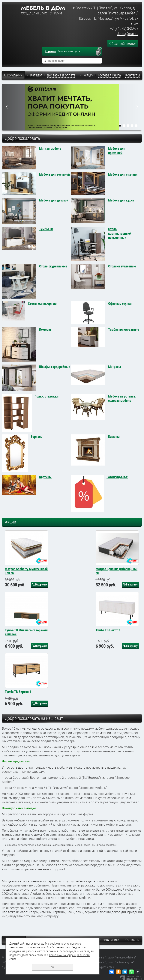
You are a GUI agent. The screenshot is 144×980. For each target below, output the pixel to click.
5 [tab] (136, 126)
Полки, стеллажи (46, 396)
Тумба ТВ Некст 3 (108, 646)
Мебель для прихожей (117, 151)
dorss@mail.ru (128, 34)
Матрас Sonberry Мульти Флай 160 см (26, 579)
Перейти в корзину (101, 52)
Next (137, 107)
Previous (7, 107)
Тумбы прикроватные (124, 329)
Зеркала (36, 437)
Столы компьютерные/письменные (120, 233)
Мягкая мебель (50, 149)
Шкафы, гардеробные (55, 367)
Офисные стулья (120, 304)
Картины (45, 477)
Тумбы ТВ (46, 229)
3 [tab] (128, 126)
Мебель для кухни (121, 200)
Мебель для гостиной (54, 174)
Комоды (45, 329)
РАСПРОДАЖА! (117, 477)
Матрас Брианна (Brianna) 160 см (117, 579)
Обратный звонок (123, 43)
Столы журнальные (53, 266)
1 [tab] (120, 126)
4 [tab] (132, 126)
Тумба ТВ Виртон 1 (18, 716)
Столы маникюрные (42, 304)
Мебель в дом (43, 8)
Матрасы (115, 367)
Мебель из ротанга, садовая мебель (122, 398)
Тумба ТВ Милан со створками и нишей (26, 648)
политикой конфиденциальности (69, 955)
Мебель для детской (54, 200)
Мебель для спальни (123, 174)
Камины (114, 437)
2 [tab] (124, 126)
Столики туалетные (122, 266)
